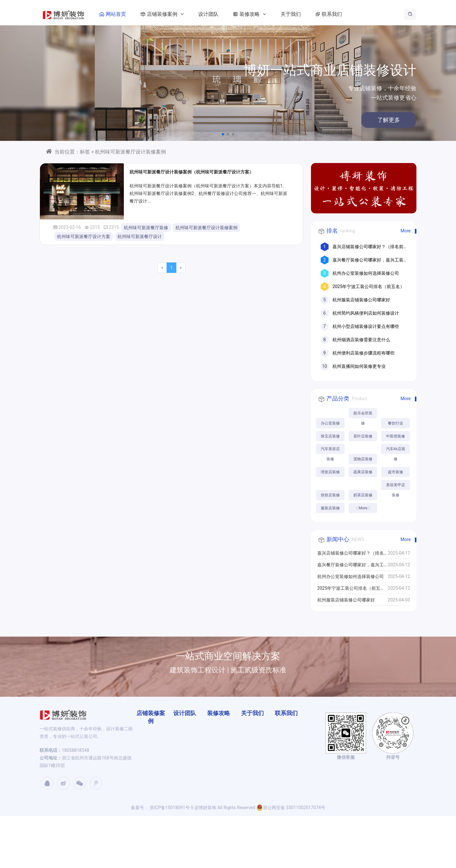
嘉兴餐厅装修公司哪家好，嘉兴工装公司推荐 (351, 619)
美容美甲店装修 (331, 538)
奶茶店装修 (364, 523)
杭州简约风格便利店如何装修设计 (366, 313)
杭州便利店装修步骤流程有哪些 (364, 353)
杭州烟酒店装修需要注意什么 (361, 340)
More (406, 231)
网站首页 (127, 14)
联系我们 (343, 14)
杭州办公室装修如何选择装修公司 (366, 273)
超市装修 (364, 510)
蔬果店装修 (331, 510)
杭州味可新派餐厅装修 (146, 228)
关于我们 (306, 14)
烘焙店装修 (331, 523)
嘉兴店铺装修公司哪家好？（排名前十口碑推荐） (351, 607)
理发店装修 (364, 497)
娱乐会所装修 (364, 415)
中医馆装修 (364, 450)
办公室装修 (331, 423)
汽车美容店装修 (331, 465)
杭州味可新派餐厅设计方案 (84, 236)
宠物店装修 (364, 473)
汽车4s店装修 (331, 488)
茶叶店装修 (331, 450)
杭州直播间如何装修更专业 (359, 366)
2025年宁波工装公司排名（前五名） (368, 286)
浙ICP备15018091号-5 (171, 859)
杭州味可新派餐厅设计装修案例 (206, 228)
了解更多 (351, 120)
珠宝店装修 (364, 437)
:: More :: (331, 560)
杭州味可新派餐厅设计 (140, 236)
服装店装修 (364, 547)
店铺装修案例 (176, 14)
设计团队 (224, 14)
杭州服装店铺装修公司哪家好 (361, 300)
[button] (223, 134)
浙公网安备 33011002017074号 (291, 859)
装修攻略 (264, 14)
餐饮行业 (331, 437)
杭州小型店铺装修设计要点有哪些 (366, 326)
